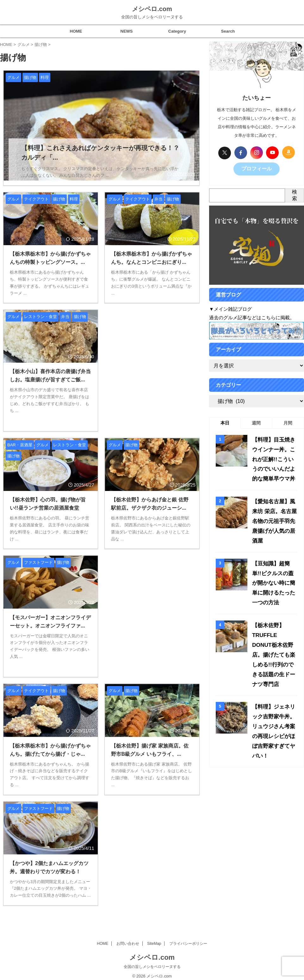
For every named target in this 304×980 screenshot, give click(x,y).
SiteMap (154, 939)
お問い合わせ (128, 939)
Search (228, 31)
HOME (76, 31)
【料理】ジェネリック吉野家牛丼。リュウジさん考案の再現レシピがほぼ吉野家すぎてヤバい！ (273, 669)
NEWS (127, 31)
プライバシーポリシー (188, 939)
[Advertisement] (152, 363)
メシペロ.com (152, 9)
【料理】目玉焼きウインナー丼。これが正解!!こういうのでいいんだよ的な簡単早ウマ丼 (273, 455)
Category (177, 31)
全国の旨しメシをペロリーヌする (152, 962)
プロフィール (257, 168)
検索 (295, 194)
